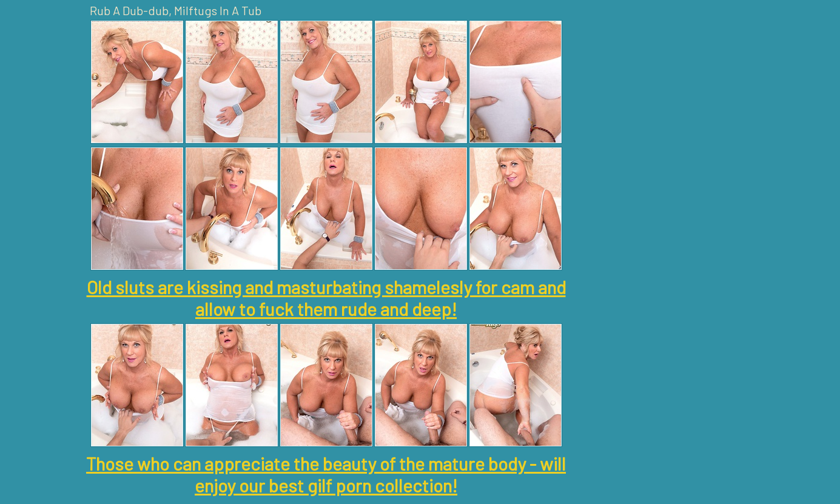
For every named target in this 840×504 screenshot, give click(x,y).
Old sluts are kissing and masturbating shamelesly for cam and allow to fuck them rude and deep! (326, 298)
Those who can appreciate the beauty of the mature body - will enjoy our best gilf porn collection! (326, 474)
